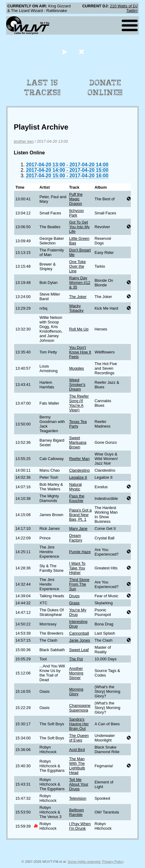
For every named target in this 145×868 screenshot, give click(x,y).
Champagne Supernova (80, 708)
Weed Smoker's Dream (77, 385)
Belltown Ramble (76, 812)
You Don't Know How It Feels (80, 352)
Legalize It (78, 477)
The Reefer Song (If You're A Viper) (79, 403)
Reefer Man (79, 459)
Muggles (76, 368)
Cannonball (79, 633)
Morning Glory (76, 692)
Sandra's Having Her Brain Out (79, 724)
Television (78, 798)
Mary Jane (78, 528)
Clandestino (79, 470)
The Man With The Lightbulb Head (77, 766)
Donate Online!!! (105, 88)
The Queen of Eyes (79, 738)
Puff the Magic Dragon (76, 199)
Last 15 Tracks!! (42, 88)
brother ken (24, 141)
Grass (74, 603)
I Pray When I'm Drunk (80, 826)
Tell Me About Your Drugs (79, 784)
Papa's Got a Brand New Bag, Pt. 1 (80, 515)
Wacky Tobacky (76, 308)
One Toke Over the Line (77, 266)
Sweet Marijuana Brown (78, 442)
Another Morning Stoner (76, 673)
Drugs (74, 596)
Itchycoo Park (76, 213)
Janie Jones (79, 640)
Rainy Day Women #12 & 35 (80, 283)
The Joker (78, 297)
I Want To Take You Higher (77, 568)
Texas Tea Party (78, 424)
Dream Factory (76, 538)
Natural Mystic (75, 487)
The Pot (76, 659)
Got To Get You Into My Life (79, 227)
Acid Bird (77, 750)
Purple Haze (80, 552)
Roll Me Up (79, 329)
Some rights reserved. (84, 862)
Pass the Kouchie (77, 498)
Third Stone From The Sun (79, 584)
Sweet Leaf (79, 650)
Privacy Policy (113, 862)
